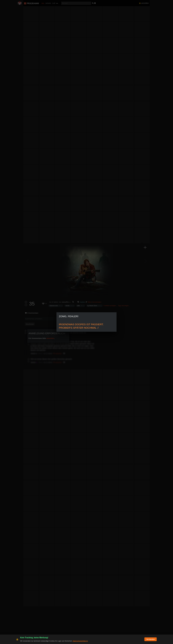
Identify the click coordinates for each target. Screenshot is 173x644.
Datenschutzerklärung (80, 641)
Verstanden (151, 639)
